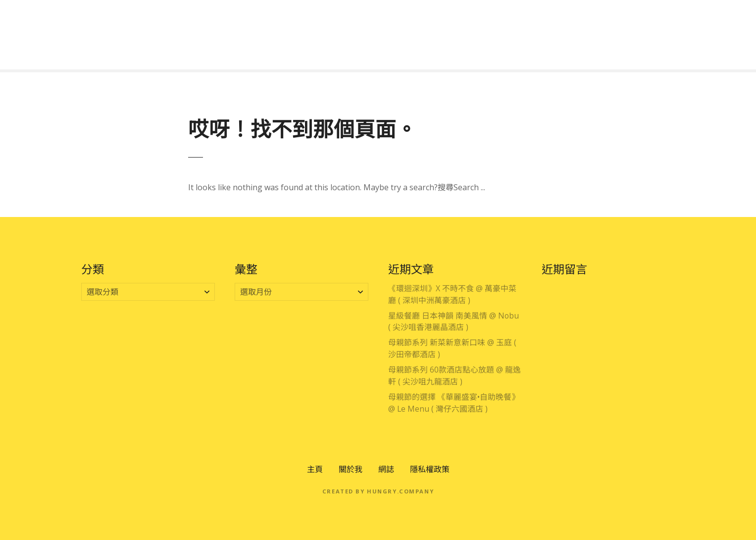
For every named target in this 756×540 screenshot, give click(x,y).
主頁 (315, 469)
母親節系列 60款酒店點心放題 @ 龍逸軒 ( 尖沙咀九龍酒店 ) (454, 376)
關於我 (351, 469)
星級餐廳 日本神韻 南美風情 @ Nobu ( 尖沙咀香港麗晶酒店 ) (454, 322)
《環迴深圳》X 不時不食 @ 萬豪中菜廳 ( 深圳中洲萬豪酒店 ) (452, 294)
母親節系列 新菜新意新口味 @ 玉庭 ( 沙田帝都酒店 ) (452, 348)
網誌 (386, 469)
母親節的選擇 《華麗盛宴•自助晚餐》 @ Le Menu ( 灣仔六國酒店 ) (454, 403)
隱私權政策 (430, 469)
